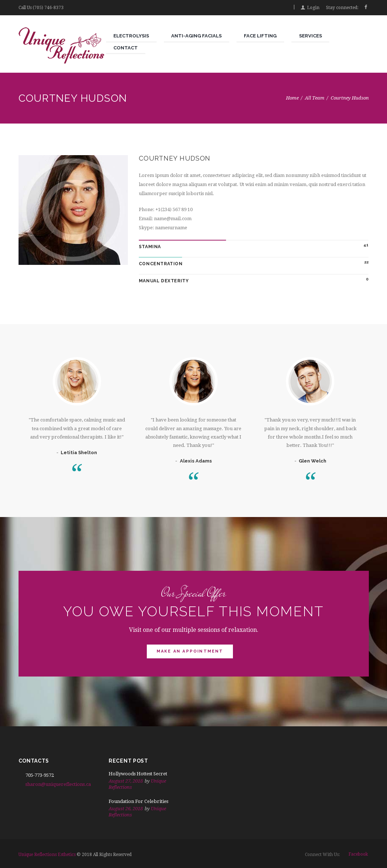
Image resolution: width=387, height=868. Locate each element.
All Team (315, 98)
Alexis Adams (196, 461)
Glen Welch (313, 461)
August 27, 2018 (126, 781)
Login (313, 8)
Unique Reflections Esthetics (47, 855)
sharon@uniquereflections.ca (58, 784)
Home (292, 98)
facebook (358, 854)
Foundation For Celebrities (138, 801)
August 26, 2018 (126, 809)
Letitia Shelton (79, 453)
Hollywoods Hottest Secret (138, 774)
